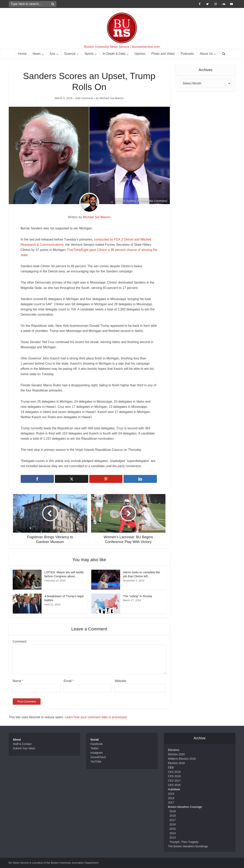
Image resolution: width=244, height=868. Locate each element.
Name (18, 681)
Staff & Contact (22, 744)
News (37, 54)
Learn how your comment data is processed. (96, 717)
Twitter (94, 748)
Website (121, 681)
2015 (173, 829)
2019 (171, 794)
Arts (52, 54)
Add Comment (84, 98)
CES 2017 (174, 781)
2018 (171, 798)
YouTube (96, 761)
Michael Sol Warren (112, 98)
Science (70, 54)
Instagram (96, 753)
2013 (173, 838)
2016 (173, 824)
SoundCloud (98, 757)
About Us (206, 54)
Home (23, 54)
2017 (171, 802)
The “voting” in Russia (138, 596)
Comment (20, 641)
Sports (89, 54)
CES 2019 (174, 772)
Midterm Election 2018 (182, 759)
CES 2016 (174, 785)
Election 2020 (176, 754)
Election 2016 (176, 763)
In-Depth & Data (114, 54)
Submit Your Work (24, 748)
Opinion (140, 54)
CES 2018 (174, 776)
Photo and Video (163, 54)
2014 (173, 833)
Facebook (96, 744)
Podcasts (187, 54)
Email (69, 681)
